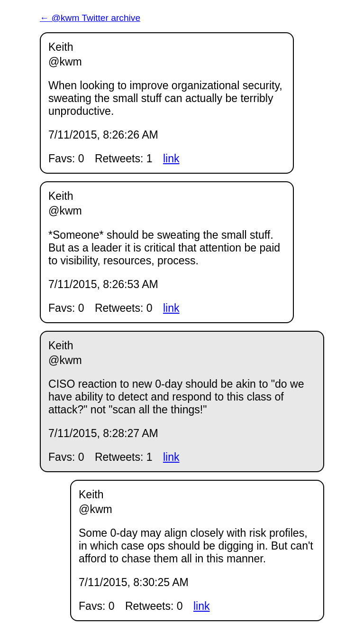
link (171, 159)
